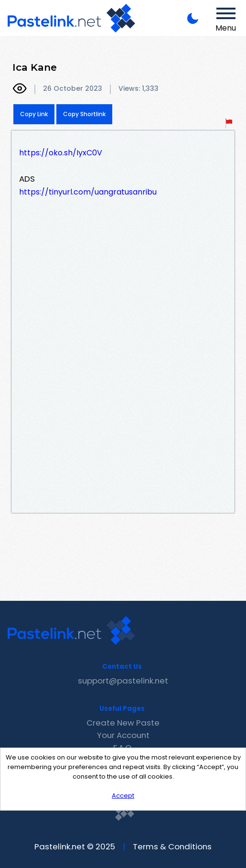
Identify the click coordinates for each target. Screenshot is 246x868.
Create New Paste (123, 723)
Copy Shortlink (84, 114)
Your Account (123, 735)
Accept (123, 796)
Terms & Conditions (172, 846)
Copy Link (34, 114)
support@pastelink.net (123, 681)
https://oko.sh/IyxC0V (61, 153)
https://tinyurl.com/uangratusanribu (88, 192)
